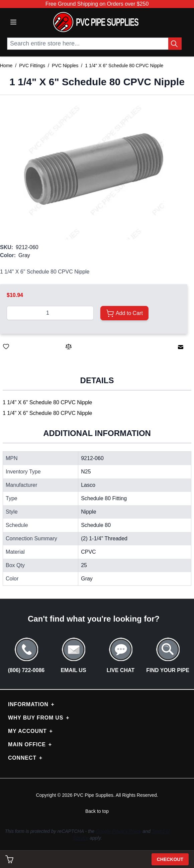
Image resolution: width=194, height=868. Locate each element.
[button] (94, 169)
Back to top (97, 811)
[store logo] (96, 22)
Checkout (170, 859)
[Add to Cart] (124, 313)
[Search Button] (175, 44)
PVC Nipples (65, 66)
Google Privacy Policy (118, 831)
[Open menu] (13, 22)
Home (6, 66)
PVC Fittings (32, 66)
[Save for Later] (6, 346)
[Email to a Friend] (181, 347)
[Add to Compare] (69, 346)
